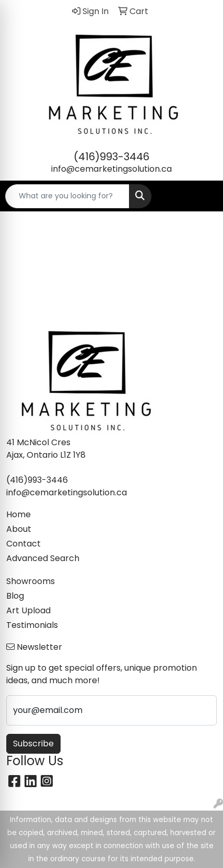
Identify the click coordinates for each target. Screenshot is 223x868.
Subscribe (33, 744)
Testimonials (32, 625)
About (19, 529)
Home (19, 514)
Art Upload (28, 610)
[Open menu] (202, 196)
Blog (15, 596)
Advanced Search (43, 558)
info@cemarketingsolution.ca (111, 169)
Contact (24, 544)
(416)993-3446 (111, 157)
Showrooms (31, 581)
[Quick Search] (67, 196)
